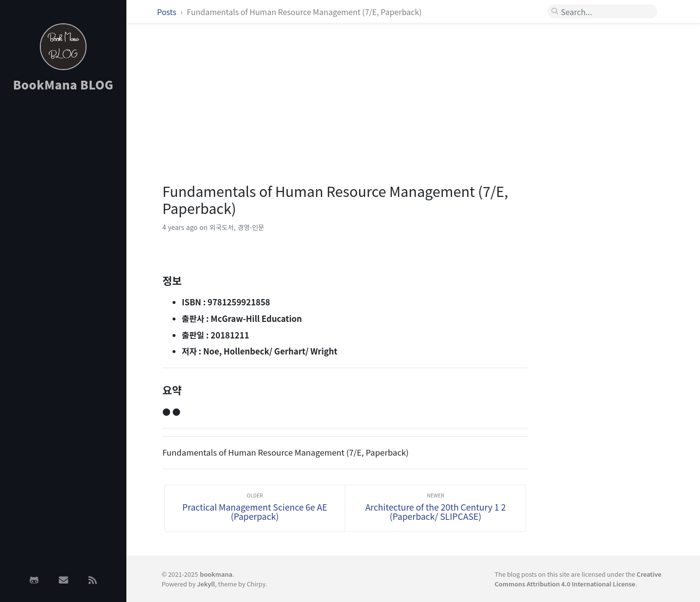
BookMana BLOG (63, 84)
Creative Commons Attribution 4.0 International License (578, 579)
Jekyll (206, 584)
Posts (167, 12)
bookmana (216, 574)
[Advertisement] (63, 254)
